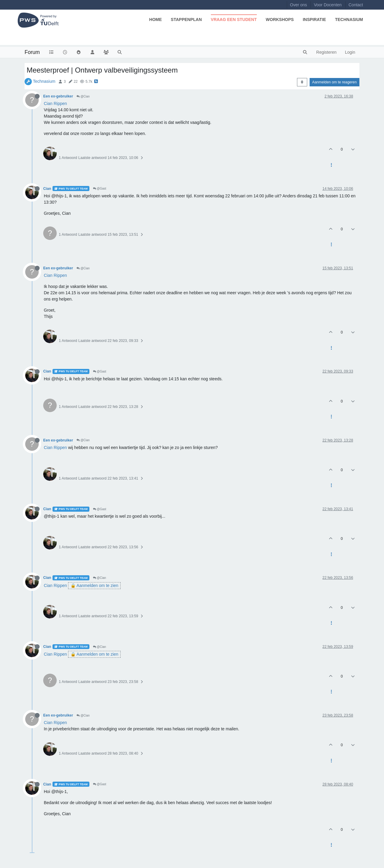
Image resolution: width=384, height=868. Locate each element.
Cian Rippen (55, 103)
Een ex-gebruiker (58, 96)
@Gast (100, 189)
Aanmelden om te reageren (334, 82)
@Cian (83, 96)
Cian (47, 189)
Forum (32, 52)
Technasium (44, 81)
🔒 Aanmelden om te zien (94, 585)
